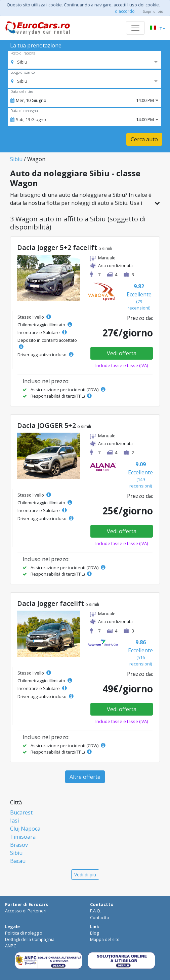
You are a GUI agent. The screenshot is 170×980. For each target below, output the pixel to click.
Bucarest (21, 812)
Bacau (18, 861)
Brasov (19, 845)
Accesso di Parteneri (26, 911)
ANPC (11, 946)
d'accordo (125, 11)
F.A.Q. (96, 911)
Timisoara (23, 837)
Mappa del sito (105, 939)
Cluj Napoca (25, 829)
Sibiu (16, 159)
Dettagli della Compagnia (30, 939)
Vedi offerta (122, 353)
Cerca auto (144, 139)
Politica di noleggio (24, 933)
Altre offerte (85, 777)
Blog (94, 933)
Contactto (100, 917)
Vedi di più (85, 875)
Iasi (14, 821)
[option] (19, 62)
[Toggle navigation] (135, 28)
